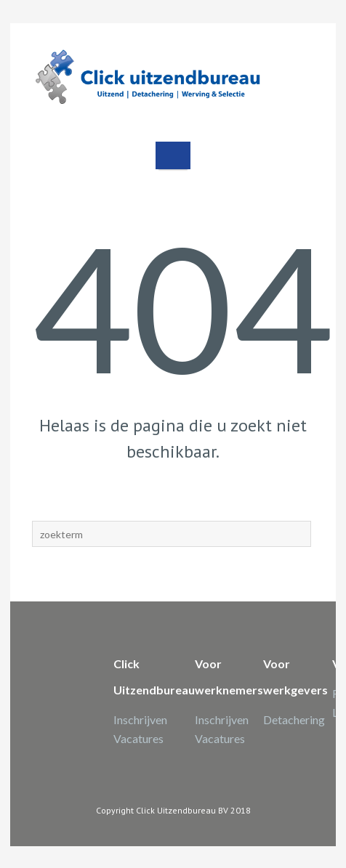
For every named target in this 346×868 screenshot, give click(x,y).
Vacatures (138, 738)
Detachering (294, 719)
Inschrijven (140, 719)
